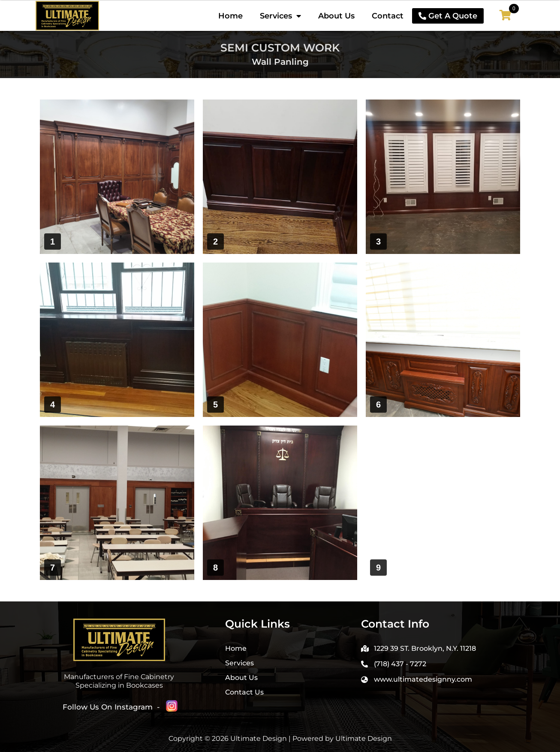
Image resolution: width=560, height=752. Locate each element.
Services (280, 16)
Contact (388, 16)
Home (230, 16)
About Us (336, 16)
